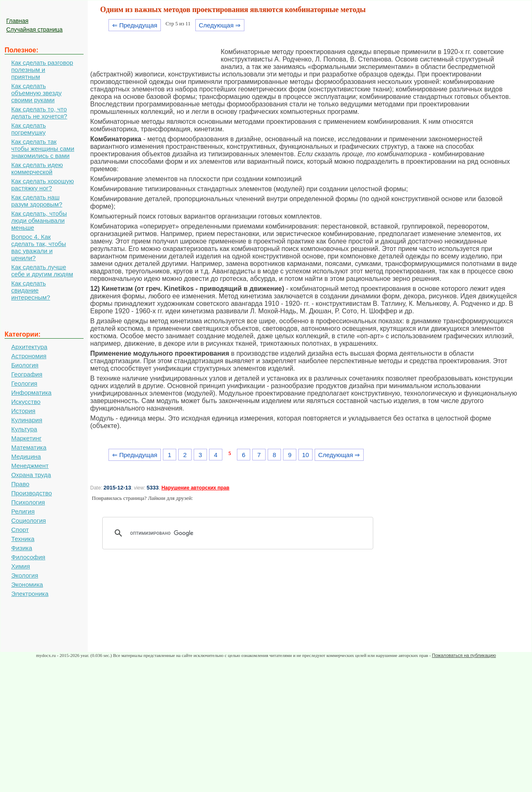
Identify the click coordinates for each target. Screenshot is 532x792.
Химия (21, 566)
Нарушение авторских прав (195, 488)
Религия (23, 511)
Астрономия (29, 356)
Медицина (26, 456)
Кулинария (27, 420)
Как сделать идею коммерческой (37, 168)
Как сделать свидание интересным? (31, 290)
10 (306, 455)
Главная (17, 21)
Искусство (26, 402)
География (27, 374)
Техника (23, 539)
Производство (32, 493)
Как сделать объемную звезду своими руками (36, 93)
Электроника (30, 594)
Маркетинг (26, 438)
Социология (28, 520)
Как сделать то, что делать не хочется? (39, 113)
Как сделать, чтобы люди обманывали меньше (39, 220)
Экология (25, 575)
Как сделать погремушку (28, 129)
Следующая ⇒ (220, 25)
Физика (22, 548)
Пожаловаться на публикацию (464, 655)
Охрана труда (31, 475)
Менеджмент (30, 466)
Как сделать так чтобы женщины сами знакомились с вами (43, 149)
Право (20, 484)
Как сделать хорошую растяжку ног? (43, 184)
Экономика (27, 584)
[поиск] (241, 533)
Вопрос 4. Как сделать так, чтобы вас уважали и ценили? (39, 247)
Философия (28, 557)
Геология (24, 383)
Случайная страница (34, 30)
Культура (24, 429)
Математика (29, 447)
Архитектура (29, 347)
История (23, 411)
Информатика (31, 392)
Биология (25, 365)
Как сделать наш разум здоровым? (37, 201)
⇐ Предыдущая (135, 25)
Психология (28, 502)
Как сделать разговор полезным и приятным (42, 70)
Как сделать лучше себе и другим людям (42, 271)
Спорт (20, 530)
